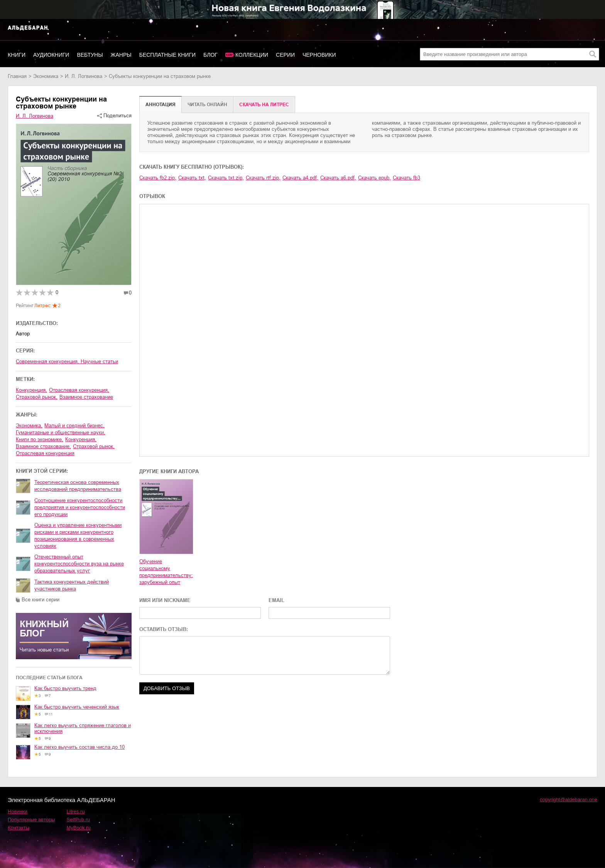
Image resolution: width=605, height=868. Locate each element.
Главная (17, 76)
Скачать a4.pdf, (300, 178)
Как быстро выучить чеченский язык (77, 707)
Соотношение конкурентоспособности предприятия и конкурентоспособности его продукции (80, 507)
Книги (17, 55)
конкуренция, (31, 390)
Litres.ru (76, 811)
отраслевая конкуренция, (79, 390)
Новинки (18, 811)
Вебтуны (90, 55)
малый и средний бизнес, (74, 426)
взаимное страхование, (43, 446)
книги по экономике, (40, 439)
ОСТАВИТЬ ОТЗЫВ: (164, 629)
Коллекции (252, 55)
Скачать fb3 (406, 178)
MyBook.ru (79, 828)
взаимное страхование (86, 397)
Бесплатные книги (167, 55)
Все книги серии (41, 600)
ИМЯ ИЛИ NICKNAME (165, 600)
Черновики (319, 55)
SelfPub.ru (79, 820)
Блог (210, 55)
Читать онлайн (207, 105)
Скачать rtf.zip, (263, 178)
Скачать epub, (374, 178)
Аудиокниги (51, 55)
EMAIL (276, 600)
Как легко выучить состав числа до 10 (79, 747)
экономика (46, 76)
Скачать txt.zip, (226, 178)
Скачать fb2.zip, (158, 178)
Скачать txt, (192, 178)
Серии (285, 55)
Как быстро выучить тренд (65, 688)
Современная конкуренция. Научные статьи (67, 361)
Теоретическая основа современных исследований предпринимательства (78, 486)
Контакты (19, 828)
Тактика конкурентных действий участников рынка (72, 585)
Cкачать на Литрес (264, 105)
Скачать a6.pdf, (338, 178)
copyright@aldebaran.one (569, 799)
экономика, (29, 426)
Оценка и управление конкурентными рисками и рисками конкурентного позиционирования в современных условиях (78, 536)
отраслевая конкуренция (45, 453)
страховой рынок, (37, 397)
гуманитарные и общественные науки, (61, 432)
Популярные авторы (31, 820)
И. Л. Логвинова (84, 76)
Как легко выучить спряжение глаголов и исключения (83, 728)
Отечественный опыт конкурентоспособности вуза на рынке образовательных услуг (79, 564)
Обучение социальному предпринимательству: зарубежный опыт (166, 572)
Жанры (121, 55)
